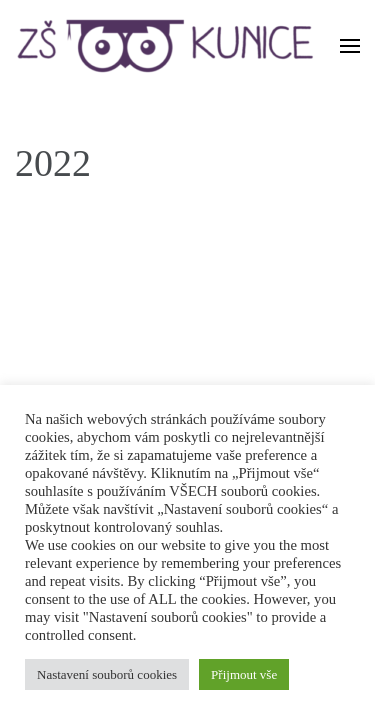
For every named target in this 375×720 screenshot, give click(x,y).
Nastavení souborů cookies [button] (107, 674)
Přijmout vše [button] (244, 674)
